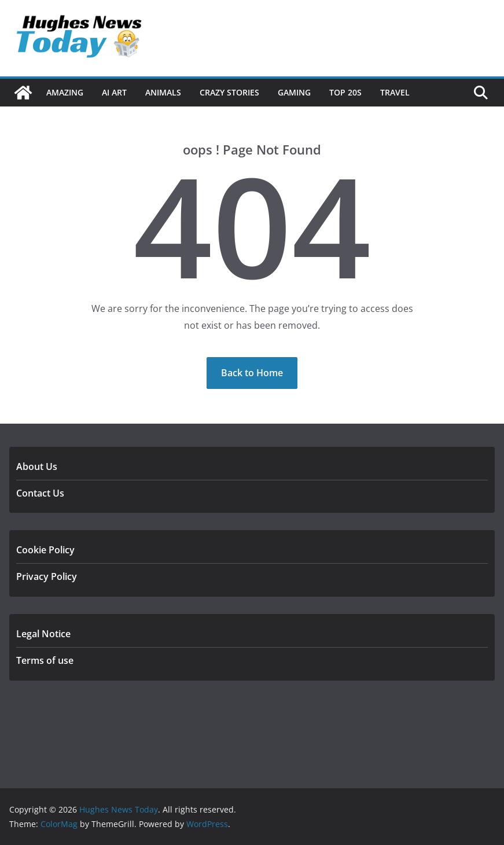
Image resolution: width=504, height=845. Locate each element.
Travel (395, 92)
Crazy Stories (229, 92)
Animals (163, 92)
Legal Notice (43, 634)
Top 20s (345, 92)
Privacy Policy (47, 576)
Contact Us (40, 493)
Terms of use (45, 660)
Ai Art (114, 92)
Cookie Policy (45, 550)
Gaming (294, 92)
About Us (37, 466)
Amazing (65, 92)
